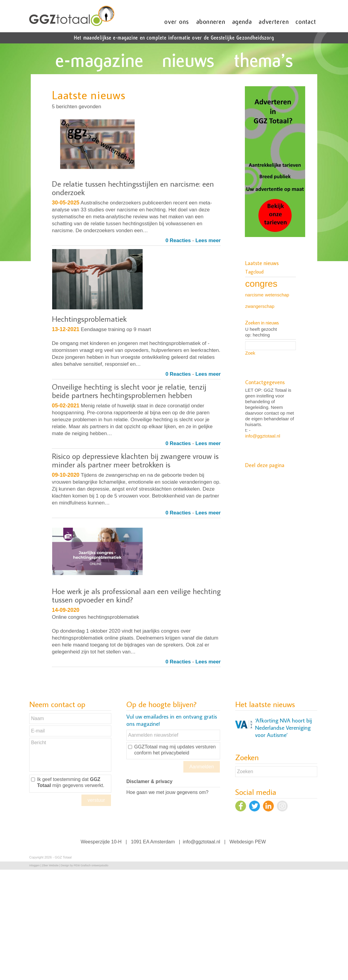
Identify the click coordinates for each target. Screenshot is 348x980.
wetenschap (277, 295)
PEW (260, 842)
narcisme (254, 295)
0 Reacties (178, 240)
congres (261, 284)
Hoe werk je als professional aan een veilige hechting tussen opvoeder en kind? (136, 595)
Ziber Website (50, 865)
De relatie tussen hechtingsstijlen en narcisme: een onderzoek (133, 188)
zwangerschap (260, 306)
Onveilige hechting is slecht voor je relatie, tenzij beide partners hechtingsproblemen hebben (129, 391)
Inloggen (35, 865)
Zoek (250, 353)
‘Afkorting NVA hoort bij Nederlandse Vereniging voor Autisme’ (283, 728)
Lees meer (208, 240)
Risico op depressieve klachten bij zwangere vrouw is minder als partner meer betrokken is (135, 460)
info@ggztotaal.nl (263, 436)
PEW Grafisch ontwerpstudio (91, 865)
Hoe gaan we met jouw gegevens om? (167, 792)
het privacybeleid (171, 753)
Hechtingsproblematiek (89, 319)
